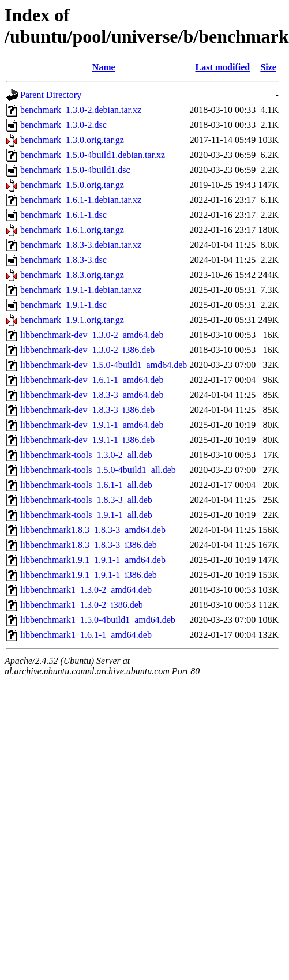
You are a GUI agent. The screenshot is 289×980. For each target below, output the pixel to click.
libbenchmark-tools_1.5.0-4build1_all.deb (98, 470)
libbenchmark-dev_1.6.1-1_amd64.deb (92, 380)
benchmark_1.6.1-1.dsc (63, 215)
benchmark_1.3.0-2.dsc (63, 125)
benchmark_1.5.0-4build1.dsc (75, 170)
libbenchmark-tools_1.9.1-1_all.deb (86, 515)
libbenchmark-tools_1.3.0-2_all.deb (86, 455)
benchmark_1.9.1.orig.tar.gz (72, 320)
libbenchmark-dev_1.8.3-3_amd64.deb (92, 395)
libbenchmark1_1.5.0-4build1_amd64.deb (98, 620)
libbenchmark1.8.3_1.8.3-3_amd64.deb (93, 530)
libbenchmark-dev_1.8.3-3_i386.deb (87, 410)
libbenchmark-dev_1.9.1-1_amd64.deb (92, 425)
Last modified (222, 67)
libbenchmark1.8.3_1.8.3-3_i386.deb (89, 545)
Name (104, 67)
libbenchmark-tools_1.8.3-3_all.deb (86, 500)
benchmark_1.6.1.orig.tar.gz (72, 230)
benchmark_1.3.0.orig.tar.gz (72, 140)
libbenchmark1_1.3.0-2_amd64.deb (86, 590)
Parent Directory (51, 95)
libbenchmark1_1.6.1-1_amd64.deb (86, 635)
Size (268, 67)
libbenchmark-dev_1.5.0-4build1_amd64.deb (104, 365)
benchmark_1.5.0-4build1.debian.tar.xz (93, 155)
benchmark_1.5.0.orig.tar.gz (72, 185)
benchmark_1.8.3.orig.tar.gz (72, 275)
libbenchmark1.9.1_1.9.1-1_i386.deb (89, 575)
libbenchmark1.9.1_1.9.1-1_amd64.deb (93, 560)
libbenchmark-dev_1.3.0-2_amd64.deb (92, 335)
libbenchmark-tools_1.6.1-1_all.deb (86, 485)
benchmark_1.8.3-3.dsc (63, 260)
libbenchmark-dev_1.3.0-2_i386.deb (87, 350)
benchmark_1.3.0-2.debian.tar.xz (81, 110)
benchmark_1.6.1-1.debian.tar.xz (81, 200)
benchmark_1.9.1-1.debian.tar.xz (81, 290)
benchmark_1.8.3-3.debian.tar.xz (81, 245)
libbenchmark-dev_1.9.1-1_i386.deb (87, 440)
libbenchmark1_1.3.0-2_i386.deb (82, 605)
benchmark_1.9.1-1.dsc (63, 305)
